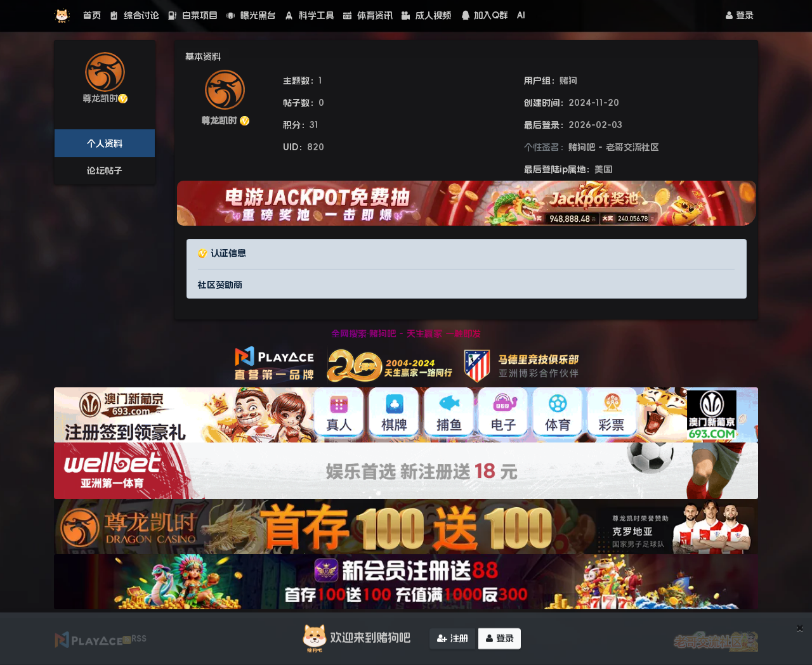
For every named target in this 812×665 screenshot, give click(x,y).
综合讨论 (134, 15)
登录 (740, 15)
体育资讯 (368, 15)
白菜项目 (193, 15)
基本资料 (203, 56)
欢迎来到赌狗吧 (355, 641)
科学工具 (310, 15)
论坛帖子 (105, 171)
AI (521, 15)
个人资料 (105, 143)
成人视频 (426, 15)
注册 (453, 641)
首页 (92, 15)
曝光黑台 (251, 15)
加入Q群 (484, 15)
